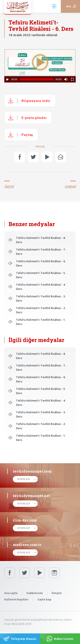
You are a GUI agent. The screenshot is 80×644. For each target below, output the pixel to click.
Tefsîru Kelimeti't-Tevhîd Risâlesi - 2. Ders (41, 310)
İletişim (57, 593)
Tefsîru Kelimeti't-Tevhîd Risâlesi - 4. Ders (41, 287)
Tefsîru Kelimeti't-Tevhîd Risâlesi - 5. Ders (41, 275)
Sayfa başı (44, 599)
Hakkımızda (35, 593)
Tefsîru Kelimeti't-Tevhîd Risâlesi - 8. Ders (41, 240)
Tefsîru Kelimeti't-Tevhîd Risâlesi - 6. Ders (41, 263)
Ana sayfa (11, 593)
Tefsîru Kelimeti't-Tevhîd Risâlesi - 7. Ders (41, 252)
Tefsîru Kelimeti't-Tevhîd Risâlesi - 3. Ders (41, 298)
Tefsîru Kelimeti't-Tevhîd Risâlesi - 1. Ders (41, 322)
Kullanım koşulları (16, 599)
